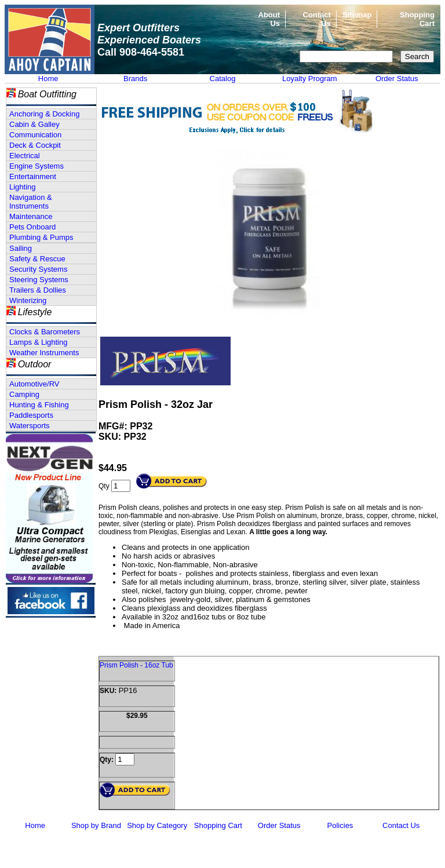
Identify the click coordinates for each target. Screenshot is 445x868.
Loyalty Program (310, 79)
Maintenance (31, 216)
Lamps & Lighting (38, 342)
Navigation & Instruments (31, 202)
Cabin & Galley (34, 124)
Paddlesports (31, 415)
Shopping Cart (218, 825)
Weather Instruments (44, 353)
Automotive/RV (34, 384)
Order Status (397, 79)
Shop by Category (157, 825)
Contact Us (401, 825)
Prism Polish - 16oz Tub (136, 665)
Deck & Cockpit (35, 145)
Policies (340, 825)
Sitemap (357, 15)
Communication (35, 135)
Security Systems (38, 269)
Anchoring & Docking (44, 114)
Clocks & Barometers (45, 332)
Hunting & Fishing (39, 405)
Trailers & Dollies (38, 290)
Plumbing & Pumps (41, 237)
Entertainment (33, 176)
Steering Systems (39, 280)
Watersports (30, 426)
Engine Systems (37, 166)
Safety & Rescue (37, 259)
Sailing (21, 248)
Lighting (23, 187)
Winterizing (28, 300)
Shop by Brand (96, 825)
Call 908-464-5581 (141, 52)
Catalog (223, 79)
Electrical (25, 156)
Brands (135, 79)
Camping (24, 394)
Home (48, 79)
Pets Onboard (32, 227)
